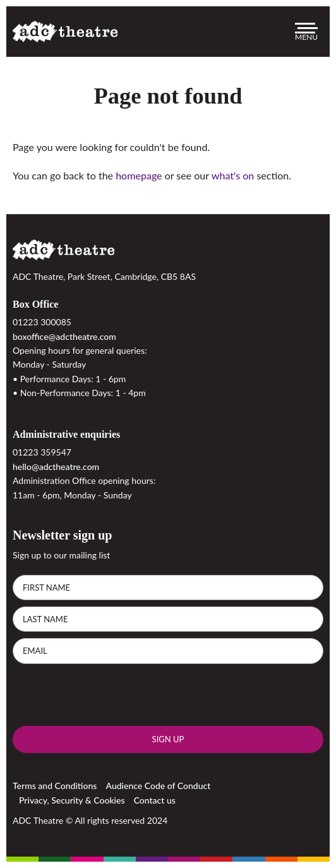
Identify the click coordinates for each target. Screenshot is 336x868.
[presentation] (109, 695)
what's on (233, 175)
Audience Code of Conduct (159, 786)
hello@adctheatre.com (56, 467)
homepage (139, 175)
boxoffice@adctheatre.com (64, 336)
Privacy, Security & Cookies (72, 800)
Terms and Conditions (55, 786)
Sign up (168, 739)
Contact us (155, 800)
